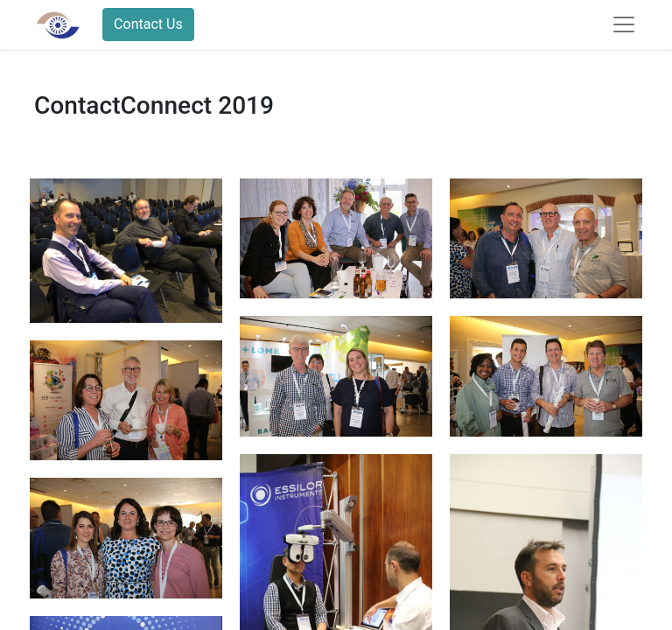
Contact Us (148, 24)
